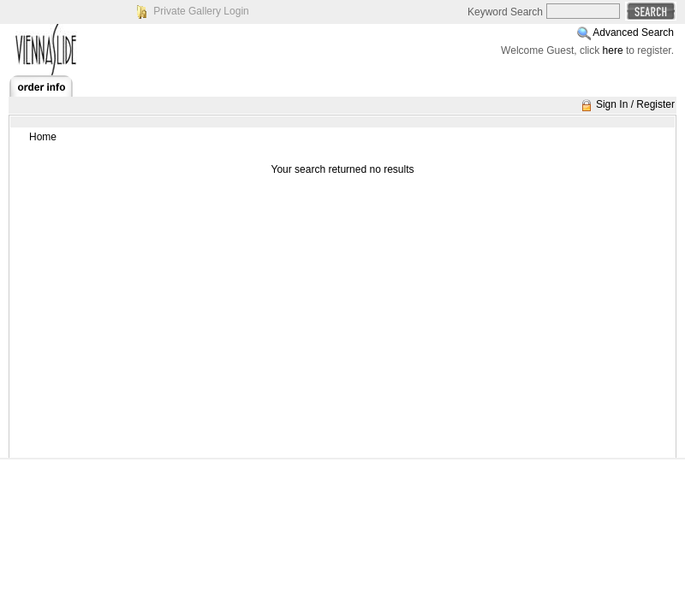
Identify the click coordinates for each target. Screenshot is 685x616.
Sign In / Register (635, 104)
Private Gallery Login (201, 11)
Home (43, 137)
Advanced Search (633, 33)
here (613, 50)
